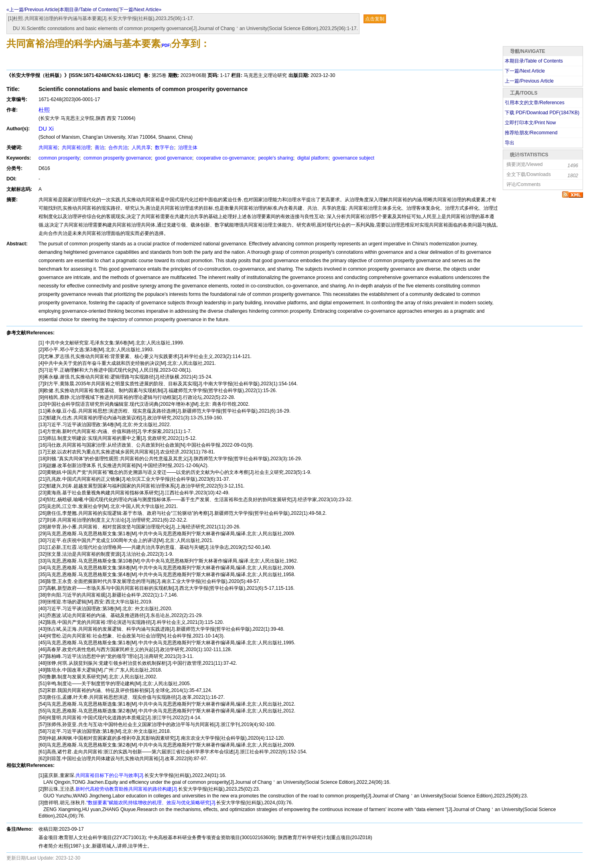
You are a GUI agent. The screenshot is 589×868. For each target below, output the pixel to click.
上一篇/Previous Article (529, 81)
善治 (99, 148)
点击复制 (375, 19)
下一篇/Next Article (525, 71)
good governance (173, 158)
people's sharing (275, 158)
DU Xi (46, 129)
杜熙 (44, 110)
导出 (510, 143)
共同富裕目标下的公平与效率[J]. (110, 775)
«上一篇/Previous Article (32, 10)
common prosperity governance (117, 158)
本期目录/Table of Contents (88, 10)
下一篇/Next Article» (140, 10)
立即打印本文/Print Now (530, 123)
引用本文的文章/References (535, 103)
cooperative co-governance (225, 158)
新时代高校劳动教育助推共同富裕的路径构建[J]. (127, 789)
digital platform (312, 158)
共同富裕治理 (76, 148)
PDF (166, 46)
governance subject (352, 158)
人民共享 (141, 148)
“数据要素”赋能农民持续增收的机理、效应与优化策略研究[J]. (151, 803)
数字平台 (164, 148)
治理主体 (187, 148)
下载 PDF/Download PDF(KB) (542, 113)
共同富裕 (48, 148)
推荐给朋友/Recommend (531, 133)
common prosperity (59, 158)
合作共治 (117, 148)
